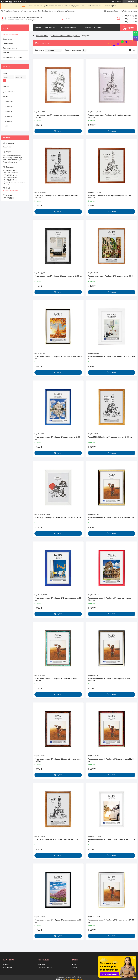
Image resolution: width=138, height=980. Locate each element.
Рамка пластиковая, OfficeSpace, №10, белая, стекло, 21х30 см (111, 358)
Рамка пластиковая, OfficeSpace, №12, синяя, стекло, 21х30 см (58, 599)
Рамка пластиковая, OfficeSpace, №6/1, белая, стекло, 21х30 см (112, 841)
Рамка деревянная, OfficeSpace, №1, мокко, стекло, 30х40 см (111, 277)
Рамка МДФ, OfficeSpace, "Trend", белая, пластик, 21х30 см (58, 518)
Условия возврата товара (12, 57)
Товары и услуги (42, 36)
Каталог (74, 964)
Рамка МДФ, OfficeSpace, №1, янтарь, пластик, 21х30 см (110, 437)
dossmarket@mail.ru (10, 191)
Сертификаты (8, 43)
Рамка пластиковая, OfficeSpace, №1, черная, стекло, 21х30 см (58, 921)
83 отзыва (118, 2)
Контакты (98, 28)
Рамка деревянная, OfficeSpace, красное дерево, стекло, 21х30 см (57, 116)
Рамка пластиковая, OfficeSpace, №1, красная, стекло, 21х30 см (109, 599)
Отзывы (74, 968)
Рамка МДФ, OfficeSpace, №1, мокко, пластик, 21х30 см (56, 839)
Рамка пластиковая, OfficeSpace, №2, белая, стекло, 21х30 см (111, 921)
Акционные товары (69, 28)
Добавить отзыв (131, 11)
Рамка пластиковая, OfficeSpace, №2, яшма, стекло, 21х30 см (111, 760)
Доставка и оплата (10, 48)
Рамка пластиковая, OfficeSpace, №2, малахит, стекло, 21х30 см (56, 680)
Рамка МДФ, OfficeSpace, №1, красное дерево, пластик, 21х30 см (56, 197)
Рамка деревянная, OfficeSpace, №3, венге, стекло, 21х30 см (58, 276)
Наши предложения (10, 34)
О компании (86, 28)
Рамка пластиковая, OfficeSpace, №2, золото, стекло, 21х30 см (111, 519)
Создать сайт (18, 2)
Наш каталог (50, 28)
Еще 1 (7, 126)
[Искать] (62, 19)
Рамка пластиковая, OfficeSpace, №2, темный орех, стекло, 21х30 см (58, 760)
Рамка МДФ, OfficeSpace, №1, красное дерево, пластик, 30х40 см (110, 197)
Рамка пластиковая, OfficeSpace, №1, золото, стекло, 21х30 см (58, 358)
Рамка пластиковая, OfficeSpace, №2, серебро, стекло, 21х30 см (109, 680)
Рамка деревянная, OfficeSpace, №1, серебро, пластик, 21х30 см (109, 116)
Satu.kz (79, 977)
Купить (60, 131)
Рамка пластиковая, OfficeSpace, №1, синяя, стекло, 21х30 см (57, 438)
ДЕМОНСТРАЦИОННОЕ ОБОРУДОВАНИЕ (65, 36)
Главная (38, 28)
